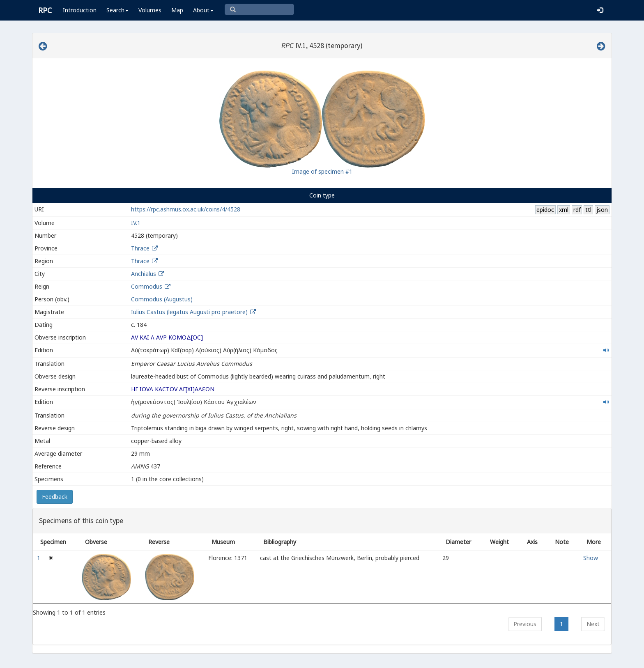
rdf (577, 210)
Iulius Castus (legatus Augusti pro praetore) (190, 312)
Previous (525, 624)
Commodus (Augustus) (162, 299)
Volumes (150, 10)
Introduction (80, 10)
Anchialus (144, 274)
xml (564, 210)
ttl (588, 210)
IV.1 (136, 223)
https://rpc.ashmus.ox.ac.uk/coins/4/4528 (186, 209)
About (203, 10)
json (602, 210)
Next (593, 624)
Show (591, 558)
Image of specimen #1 (322, 171)
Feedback (55, 497)
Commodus (147, 286)
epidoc (545, 210)
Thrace (140, 248)
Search (117, 10)
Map (177, 10)
